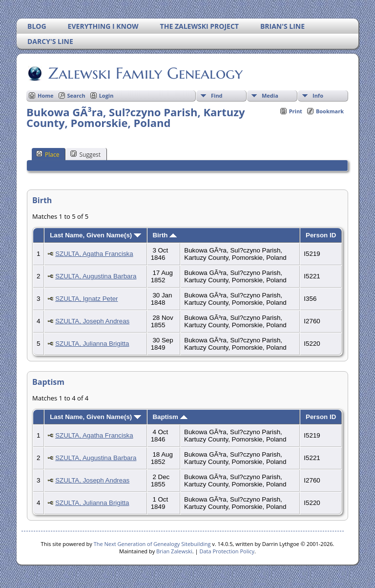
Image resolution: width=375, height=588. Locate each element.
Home (46, 95)
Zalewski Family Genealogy (145, 73)
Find (217, 95)
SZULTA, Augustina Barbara (96, 276)
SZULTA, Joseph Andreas (92, 321)
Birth (165, 235)
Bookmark (330, 111)
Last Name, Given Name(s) (95, 235)
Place (48, 154)
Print (296, 111)
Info (318, 95)
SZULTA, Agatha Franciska (94, 254)
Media (270, 95)
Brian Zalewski (174, 551)
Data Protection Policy (227, 551)
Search (76, 95)
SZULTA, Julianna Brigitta (92, 344)
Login (106, 95)
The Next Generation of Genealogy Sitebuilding (152, 544)
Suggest (85, 154)
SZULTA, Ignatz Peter (86, 299)
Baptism (170, 417)
